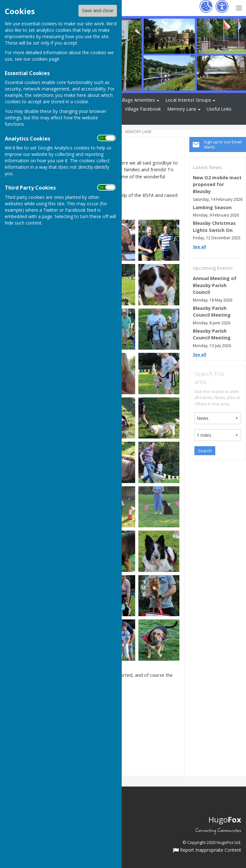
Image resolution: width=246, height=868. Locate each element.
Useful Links (219, 109)
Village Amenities (137, 100)
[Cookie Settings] (206, 6)
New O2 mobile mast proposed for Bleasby (217, 184)
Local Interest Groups (188, 100)
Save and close (98, 10)
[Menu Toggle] (239, 7)
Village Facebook (143, 109)
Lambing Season (212, 207)
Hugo (225, 819)
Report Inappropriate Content (207, 850)
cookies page (45, 59)
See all (200, 247)
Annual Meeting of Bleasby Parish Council (215, 285)
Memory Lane (182, 109)
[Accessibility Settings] (222, 6)
